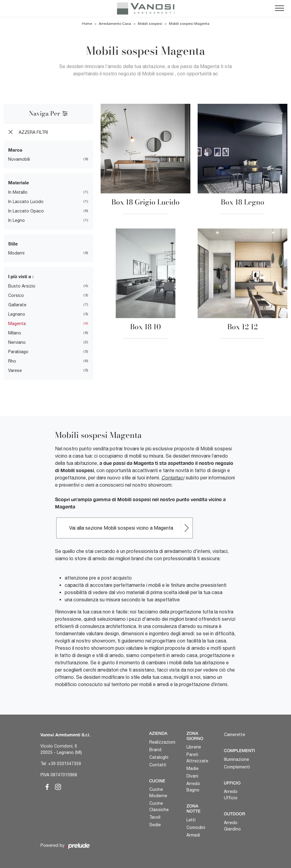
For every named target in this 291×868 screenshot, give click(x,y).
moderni (16, 253)
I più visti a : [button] (21, 276)
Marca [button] (15, 150)
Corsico (16, 295)
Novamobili (19, 159)
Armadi (193, 835)
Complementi (237, 767)
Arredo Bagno (193, 787)
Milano (15, 333)
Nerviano (17, 342)
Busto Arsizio (22, 286)
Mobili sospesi (150, 24)
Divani (192, 776)
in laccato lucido (26, 202)
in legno (16, 220)
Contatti (158, 765)
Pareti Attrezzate (197, 758)
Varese (15, 370)
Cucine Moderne (158, 792)
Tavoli (155, 817)
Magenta (17, 324)
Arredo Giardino (232, 826)
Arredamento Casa (115, 24)
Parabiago (18, 352)
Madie (192, 768)
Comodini (196, 827)
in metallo (18, 192)
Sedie (155, 825)
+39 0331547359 (65, 764)
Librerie (194, 747)
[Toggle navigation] (280, 8)
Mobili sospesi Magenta (189, 24)
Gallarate (17, 305)
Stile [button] (13, 244)
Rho (12, 361)
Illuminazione (236, 759)
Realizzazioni (162, 742)
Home (87, 24)
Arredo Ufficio (231, 795)
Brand (155, 750)
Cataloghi (159, 757)
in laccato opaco (26, 211)
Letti (191, 820)
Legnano (17, 314)
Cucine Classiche (159, 806)
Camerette (234, 735)
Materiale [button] (19, 182)
